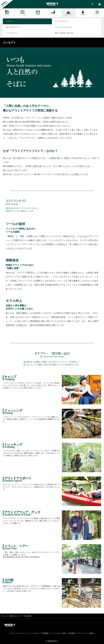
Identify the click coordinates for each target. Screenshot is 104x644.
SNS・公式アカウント (13, 27)
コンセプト (9, 21)
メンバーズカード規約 (58, 633)
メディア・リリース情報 (85, 633)
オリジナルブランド (61, 21)
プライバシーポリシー (18, 633)
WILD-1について (15, 616)
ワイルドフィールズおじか (64, 27)
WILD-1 (52, 4)
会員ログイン (100, 4)
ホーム (4, 616)
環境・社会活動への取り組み (64, 33)
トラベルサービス (12, 33)
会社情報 (71, 633)
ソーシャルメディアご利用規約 (38, 633)
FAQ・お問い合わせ (92, 4)
